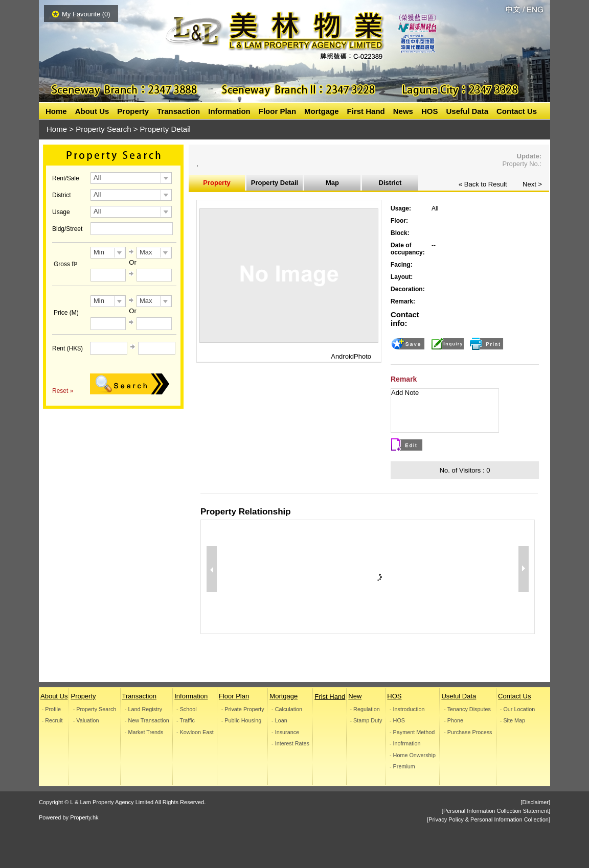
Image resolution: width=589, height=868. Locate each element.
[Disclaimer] (536, 802)
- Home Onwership (413, 755)
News (403, 111)
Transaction (178, 111)
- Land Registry (143, 709)
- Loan (279, 721)
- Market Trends (144, 732)
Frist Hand (330, 697)
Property (133, 111)
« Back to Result (483, 184)
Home (56, 111)
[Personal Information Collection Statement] (496, 811)
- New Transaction (146, 721)
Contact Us (517, 111)
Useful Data (467, 111)
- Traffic (186, 721)
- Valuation (86, 721)
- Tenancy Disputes (468, 709)
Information (229, 111)
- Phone (454, 721)
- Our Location (517, 709)
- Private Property (243, 709)
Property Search (103, 129)
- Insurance (285, 732)
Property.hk (84, 817)
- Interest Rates (290, 744)
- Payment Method (412, 732)
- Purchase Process (468, 732)
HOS (430, 111)
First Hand (366, 111)
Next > (532, 184)
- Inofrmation (405, 744)
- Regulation (365, 709)
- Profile (51, 709)
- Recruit (52, 721)
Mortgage (322, 111)
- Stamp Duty (366, 721)
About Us (92, 111)
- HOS (397, 721)
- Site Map (513, 721)
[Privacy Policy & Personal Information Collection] (489, 819)
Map (332, 183)
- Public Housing (242, 721)
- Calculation (287, 709)
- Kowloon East (195, 732)
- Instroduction (407, 709)
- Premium (402, 767)
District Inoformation (390, 185)
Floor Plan (277, 111)
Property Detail (275, 183)
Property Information (217, 185)
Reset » (63, 391)
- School (187, 709)
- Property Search (95, 709)
